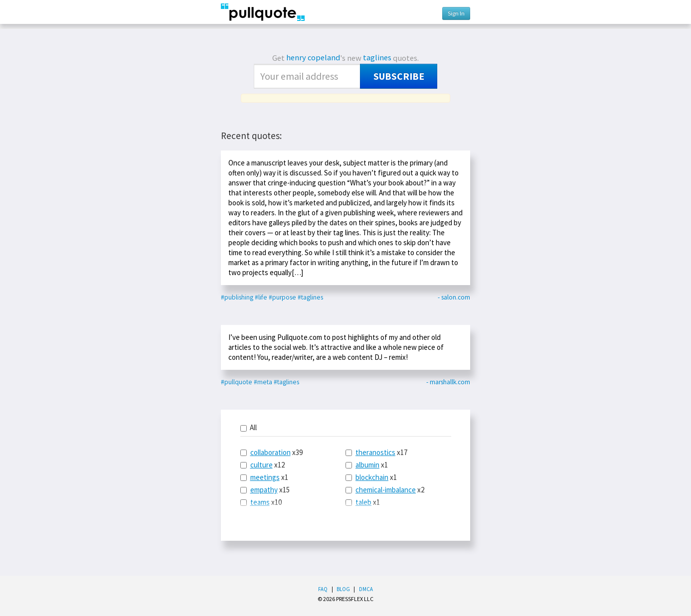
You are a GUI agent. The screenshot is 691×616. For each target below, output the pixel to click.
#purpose (282, 297)
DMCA (366, 589)
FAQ (323, 589)
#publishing (237, 297)
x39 (271, 452)
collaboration (270, 452)
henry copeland (313, 58)
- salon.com (454, 297)
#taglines (310, 297)
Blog (343, 589)
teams (260, 502)
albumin (367, 465)
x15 (265, 490)
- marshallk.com (448, 382)
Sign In (456, 13)
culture (261, 465)
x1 (264, 477)
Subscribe (399, 76)
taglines (377, 58)
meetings (265, 477)
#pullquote (237, 382)
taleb (363, 502)
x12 (262, 465)
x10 (261, 502)
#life (261, 297)
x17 (376, 452)
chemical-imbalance (386, 490)
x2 (385, 490)
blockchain (372, 477)
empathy (264, 490)
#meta (263, 382)
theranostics (375, 452)
